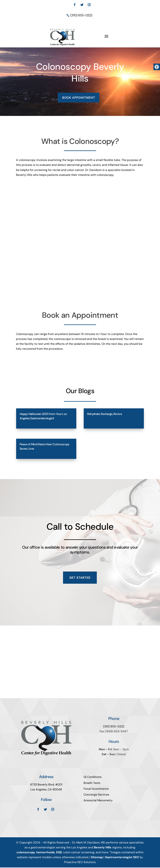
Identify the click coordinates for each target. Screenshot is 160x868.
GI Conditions (93, 778)
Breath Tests (92, 784)
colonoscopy (26, 853)
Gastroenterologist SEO (122, 858)
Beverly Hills (103, 848)
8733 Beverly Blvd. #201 (46, 785)
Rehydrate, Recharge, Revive (105, 415)
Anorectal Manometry (98, 801)
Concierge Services (96, 795)
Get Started (80, 578)
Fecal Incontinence (96, 789)
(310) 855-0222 (81, 15)
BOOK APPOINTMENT (79, 98)
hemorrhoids (46, 853)
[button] (157, 67)
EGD (59, 853)
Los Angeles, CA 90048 (46, 790)
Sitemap (97, 858)
